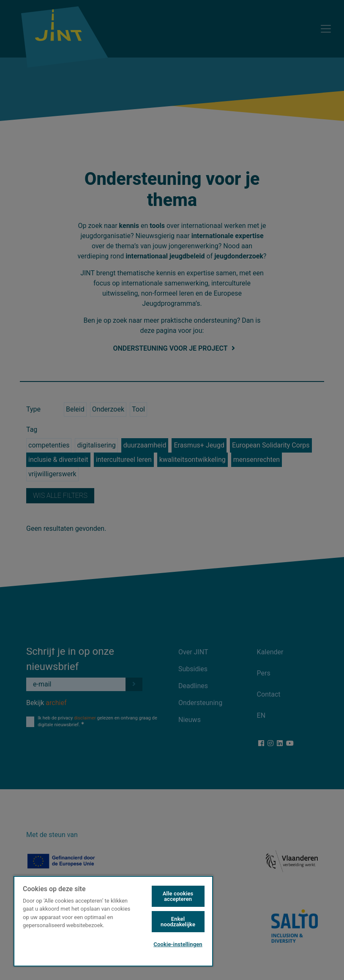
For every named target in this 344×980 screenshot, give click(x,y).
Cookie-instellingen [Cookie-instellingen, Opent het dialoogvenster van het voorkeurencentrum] (178, 944)
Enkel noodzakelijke (178, 922)
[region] (113, 921)
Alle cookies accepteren (178, 896)
